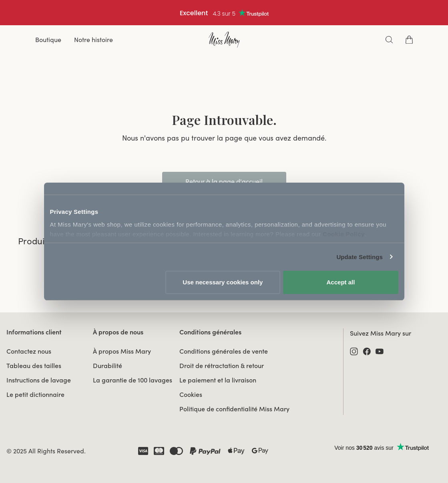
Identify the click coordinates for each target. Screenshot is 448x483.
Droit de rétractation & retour (222, 366)
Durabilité (107, 366)
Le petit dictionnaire (35, 394)
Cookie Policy (344, 234)
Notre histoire (93, 40)
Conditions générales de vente (224, 351)
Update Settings (360, 257)
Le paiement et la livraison (218, 380)
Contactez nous (29, 351)
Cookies (191, 394)
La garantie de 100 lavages (133, 380)
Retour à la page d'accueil (224, 181)
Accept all (341, 282)
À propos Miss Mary (122, 351)
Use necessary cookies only (223, 282)
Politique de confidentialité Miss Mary (234, 409)
